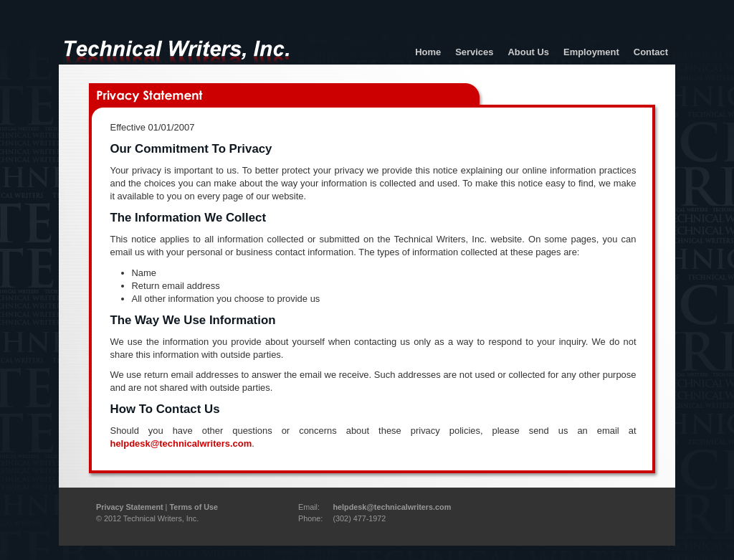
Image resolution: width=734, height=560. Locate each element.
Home (428, 52)
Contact (651, 52)
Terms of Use (194, 507)
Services (474, 52)
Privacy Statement (130, 507)
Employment (591, 52)
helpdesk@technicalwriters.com (181, 443)
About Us (528, 52)
